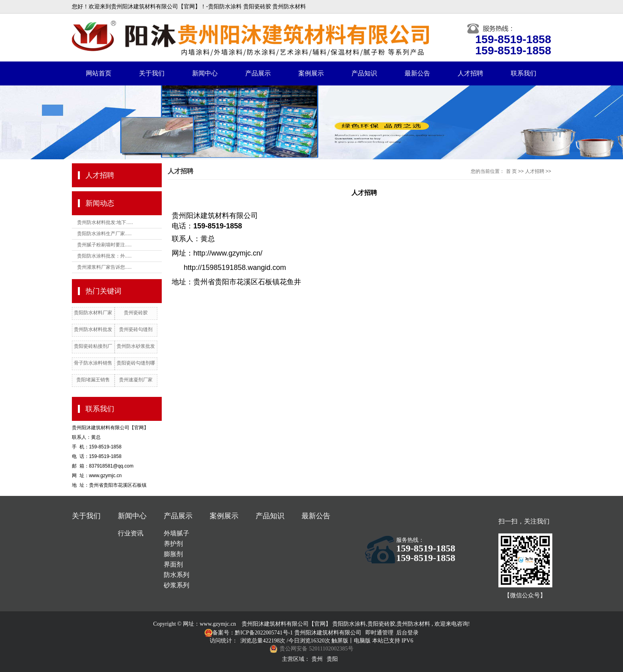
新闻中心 (205, 73)
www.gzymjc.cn (218, 624)
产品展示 (258, 73)
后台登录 (407, 633)
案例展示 (311, 73)
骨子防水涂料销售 (93, 363)
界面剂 (173, 564)
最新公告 (417, 73)
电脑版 (362, 641)
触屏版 (340, 641)
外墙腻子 (177, 533)
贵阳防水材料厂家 (93, 313)
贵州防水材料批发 (93, 329)
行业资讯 (131, 533)
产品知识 (364, 73)
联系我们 (524, 73)
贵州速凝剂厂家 (136, 380)
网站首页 (99, 73)
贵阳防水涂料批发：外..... (104, 256)
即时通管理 (379, 633)
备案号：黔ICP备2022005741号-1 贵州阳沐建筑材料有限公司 (287, 633)
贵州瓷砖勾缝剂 (136, 329)
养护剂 (173, 544)
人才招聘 (470, 73)
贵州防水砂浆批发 (136, 346)
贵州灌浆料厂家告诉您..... (104, 267)
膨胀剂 (173, 554)
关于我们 (152, 73)
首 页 (511, 171)
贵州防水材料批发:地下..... (105, 222)
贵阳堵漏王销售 (93, 380)
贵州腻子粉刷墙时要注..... (104, 245)
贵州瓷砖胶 (136, 313)
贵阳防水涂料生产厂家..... (104, 234)
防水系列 (177, 575)
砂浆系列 (177, 585)
